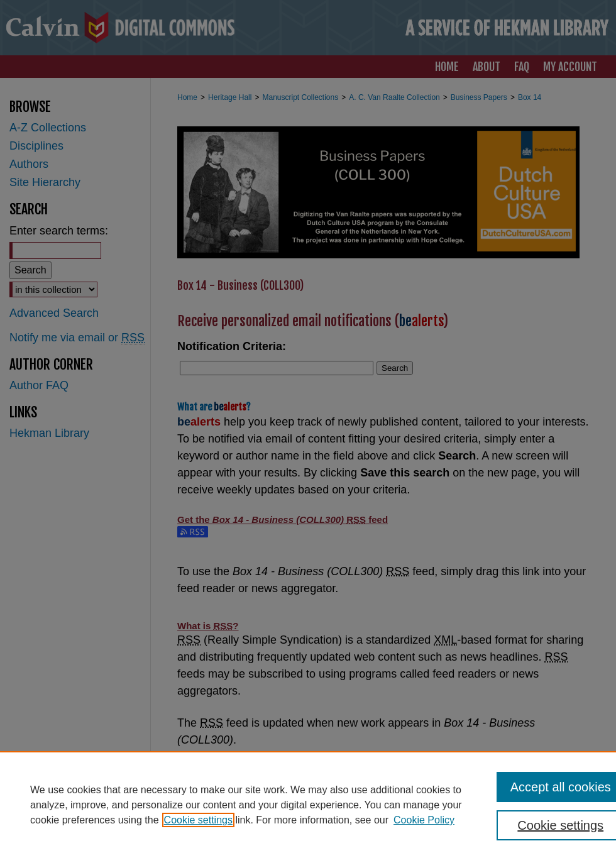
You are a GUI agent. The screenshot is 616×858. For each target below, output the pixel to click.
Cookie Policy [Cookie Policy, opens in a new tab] (424, 820)
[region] (308, 805)
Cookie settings (198, 820)
